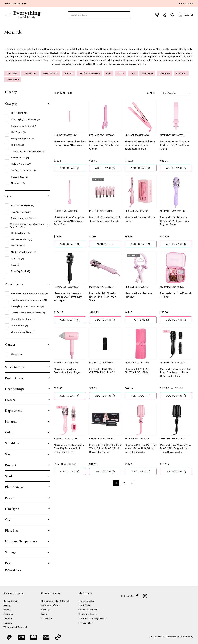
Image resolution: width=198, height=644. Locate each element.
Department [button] (13, 411)
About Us (46, 610)
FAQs (44, 614)
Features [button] (11, 400)
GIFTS (121, 73)
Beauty (7, 605)
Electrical (8, 618)
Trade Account (186, 3)
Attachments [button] (14, 284)
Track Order (85, 605)
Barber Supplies (11, 601)
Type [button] (8, 196)
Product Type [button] (14, 378)
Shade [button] (9, 476)
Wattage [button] (11, 552)
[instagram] (145, 596)
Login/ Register (86, 601)
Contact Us (47, 618)
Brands (7, 610)
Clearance (165, 73)
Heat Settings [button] (14, 389)
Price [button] (9, 563)
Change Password (88, 610)
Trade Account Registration (92, 618)
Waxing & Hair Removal (15, 627)
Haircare (8, 623)
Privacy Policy (85, 623)
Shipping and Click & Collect (55, 601)
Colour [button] (10, 432)
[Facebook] (137, 596)
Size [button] (8, 454)
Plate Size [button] (12, 531)
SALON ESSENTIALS (89, 73)
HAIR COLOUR (50, 73)
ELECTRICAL (30, 73)
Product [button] (11, 465)
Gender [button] (10, 345)
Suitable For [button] (13, 443)
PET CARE (181, 73)
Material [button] (11, 422)
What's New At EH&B (16, 3)
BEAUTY (69, 73)
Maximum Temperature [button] (21, 541)
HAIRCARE (12, 73)
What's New (13, 79)
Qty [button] (8, 520)
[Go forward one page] (132, 483)
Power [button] (9, 498)
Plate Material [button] (15, 487)
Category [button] (11, 104)
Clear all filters (13, 570)
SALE (133, 73)
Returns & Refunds (50, 605)
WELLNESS (147, 73)
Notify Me (105, 244)
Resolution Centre (88, 614)
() (186, 15)
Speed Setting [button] (15, 367)
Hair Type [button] (12, 509)
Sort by (151, 93)
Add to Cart (70, 168)
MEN (109, 73)
